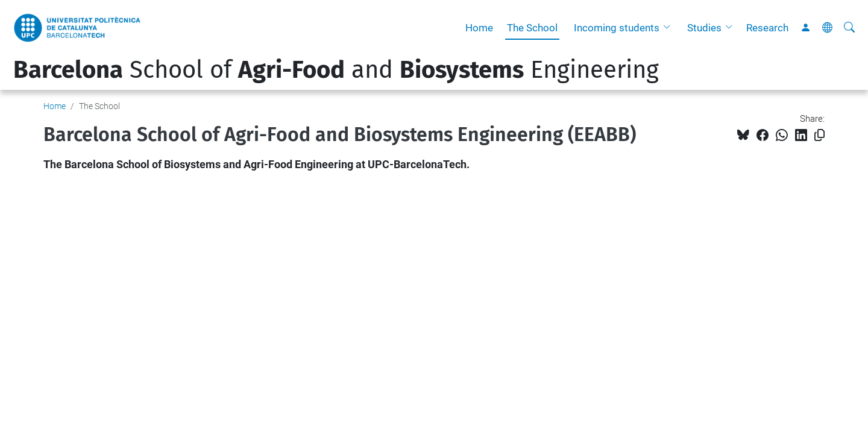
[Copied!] (819, 135)
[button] (670, 28)
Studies (704, 28)
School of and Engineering (336, 70)
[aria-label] (849, 28)
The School (532, 28)
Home (479, 28)
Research (767, 28)
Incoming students (617, 28)
